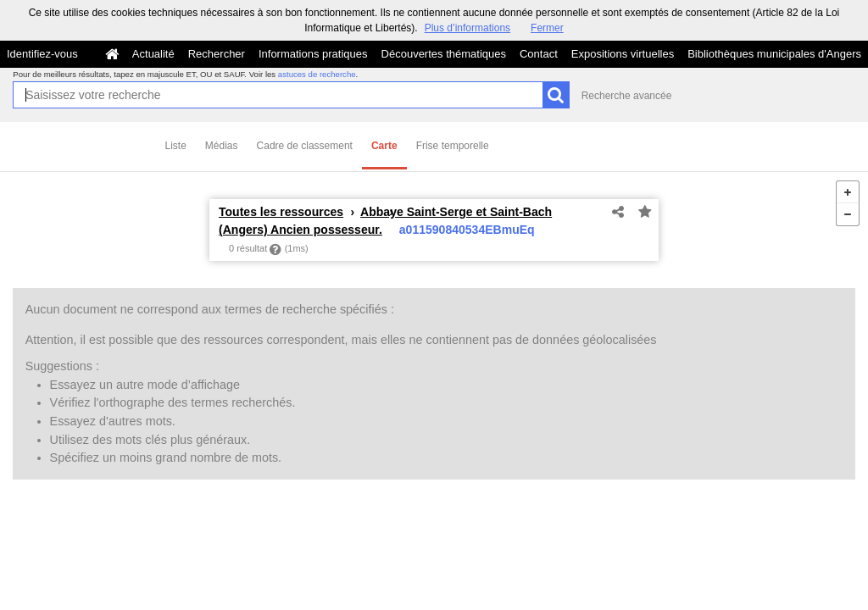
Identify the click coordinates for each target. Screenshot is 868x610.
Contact (539, 54)
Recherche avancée (627, 96)
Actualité (153, 54)
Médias (222, 146)
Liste (176, 146)
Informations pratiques (313, 54)
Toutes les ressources (281, 212)
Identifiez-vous (42, 54)
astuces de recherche (317, 74)
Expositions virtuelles (623, 54)
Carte (384, 146)
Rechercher (217, 54)
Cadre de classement (305, 146)
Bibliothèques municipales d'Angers (774, 54)
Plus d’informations (467, 28)
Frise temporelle (453, 146)
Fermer (547, 28)
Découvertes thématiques (444, 54)
